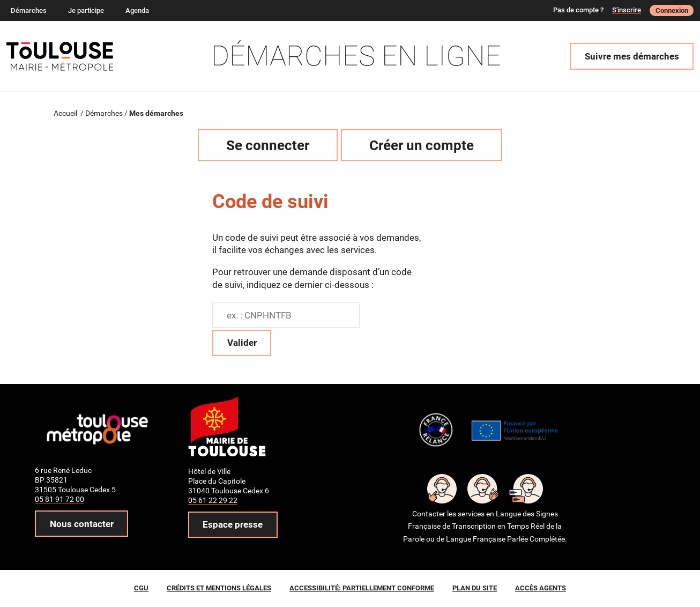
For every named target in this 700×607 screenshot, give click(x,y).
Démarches (104, 113)
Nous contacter (82, 524)
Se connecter (268, 145)
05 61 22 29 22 (213, 500)
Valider (242, 343)
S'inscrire (627, 10)
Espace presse (233, 524)
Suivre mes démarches (632, 56)
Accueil (65, 113)
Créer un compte (422, 145)
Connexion (672, 10)
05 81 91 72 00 (59, 499)
